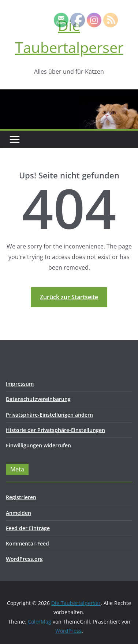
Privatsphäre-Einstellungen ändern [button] (49, 415)
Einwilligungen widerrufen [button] (38, 445)
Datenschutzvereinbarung (38, 399)
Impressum (20, 384)
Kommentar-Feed (27, 543)
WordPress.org (24, 559)
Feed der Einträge (28, 528)
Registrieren (21, 497)
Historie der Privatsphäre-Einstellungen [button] (55, 430)
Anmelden (18, 513)
